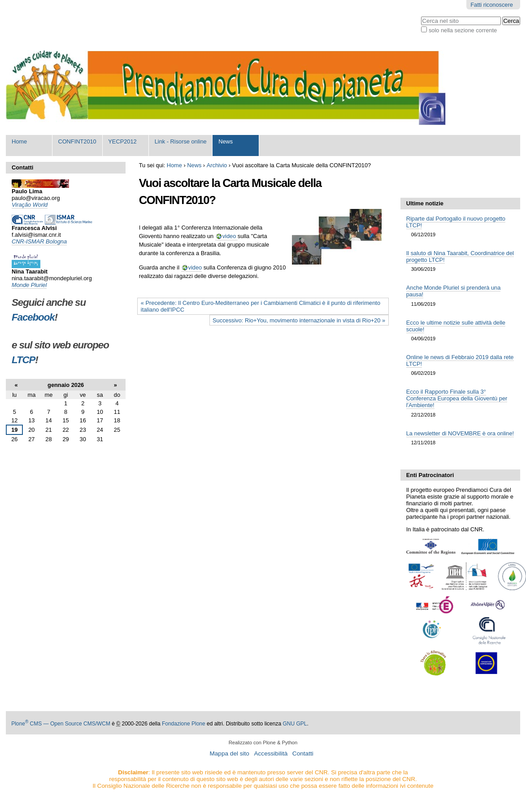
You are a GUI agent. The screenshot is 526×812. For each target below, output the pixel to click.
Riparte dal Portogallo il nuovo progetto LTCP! (456, 222)
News (226, 141)
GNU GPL (295, 724)
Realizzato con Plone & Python (263, 743)
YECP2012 (122, 141)
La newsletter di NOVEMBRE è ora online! (460, 433)
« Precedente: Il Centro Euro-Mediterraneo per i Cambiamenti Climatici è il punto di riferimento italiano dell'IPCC (261, 306)
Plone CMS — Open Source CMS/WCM (61, 724)
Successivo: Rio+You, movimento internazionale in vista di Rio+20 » (299, 320)
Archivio (217, 165)
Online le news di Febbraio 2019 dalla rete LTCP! (460, 360)
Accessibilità (271, 753)
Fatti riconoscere (492, 5)
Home (19, 141)
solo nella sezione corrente (463, 30)
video (230, 236)
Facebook (33, 317)
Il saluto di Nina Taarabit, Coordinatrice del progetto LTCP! (460, 256)
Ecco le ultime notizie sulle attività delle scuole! (456, 326)
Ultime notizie (425, 203)
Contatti (303, 753)
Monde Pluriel (29, 285)
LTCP (23, 360)
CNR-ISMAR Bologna (39, 241)
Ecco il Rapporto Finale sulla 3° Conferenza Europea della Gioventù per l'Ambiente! (457, 398)
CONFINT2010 (77, 141)
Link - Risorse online (181, 141)
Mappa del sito (229, 753)
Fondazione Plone (184, 724)
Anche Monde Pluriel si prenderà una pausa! (454, 291)
